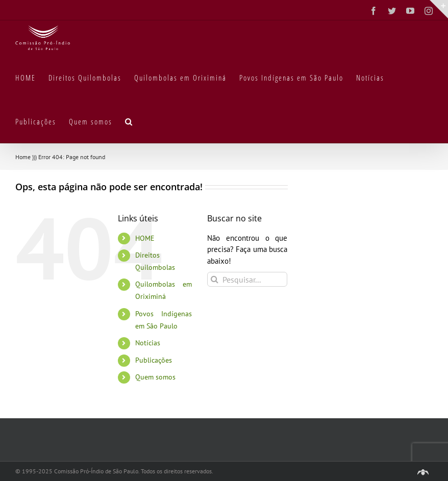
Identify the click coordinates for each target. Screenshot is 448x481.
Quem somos (155, 377)
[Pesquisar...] (247, 279)
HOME (145, 238)
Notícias (148, 343)
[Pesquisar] (215, 279)
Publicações (154, 360)
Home (23, 157)
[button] (129, 121)
